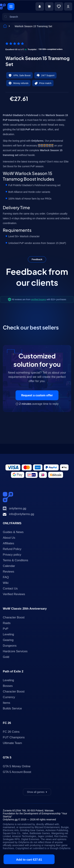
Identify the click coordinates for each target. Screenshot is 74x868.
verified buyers (38, 300)
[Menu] (11, 7)
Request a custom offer (37, 395)
